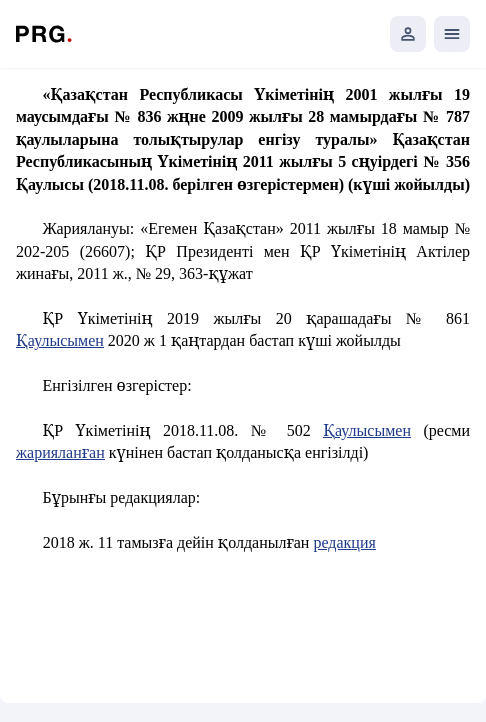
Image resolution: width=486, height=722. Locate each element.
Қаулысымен (60, 340)
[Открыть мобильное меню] (452, 34)
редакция (344, 542)
